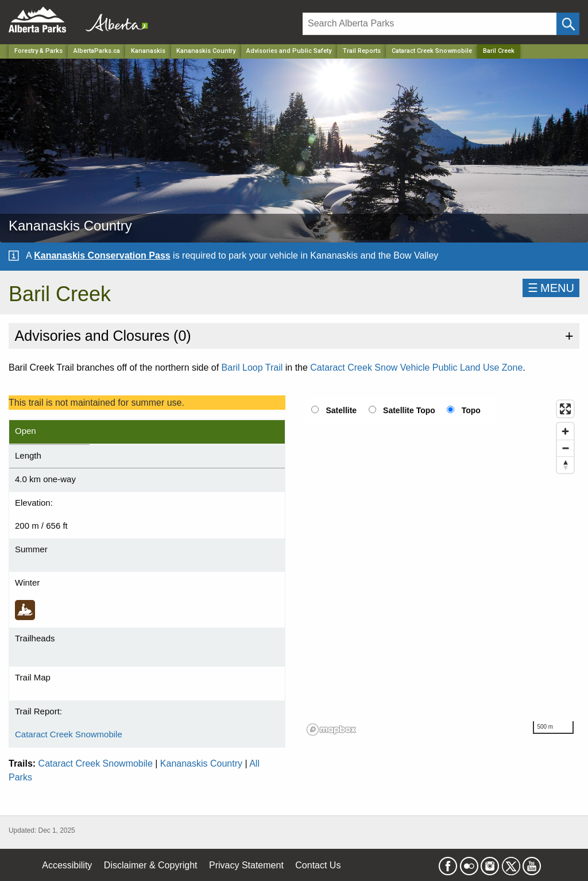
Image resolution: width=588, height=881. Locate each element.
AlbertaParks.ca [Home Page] (97, 51)
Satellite (341, 410)
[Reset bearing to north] (565, 465)
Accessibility (67, 865)
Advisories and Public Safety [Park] (289, 51)
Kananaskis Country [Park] (206, 51)
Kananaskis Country (201, 763)
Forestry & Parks (38, 51)
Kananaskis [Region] (148, 51)
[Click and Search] (568, 24)
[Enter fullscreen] (565, 409)
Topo (471, 410)
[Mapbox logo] (331, 730)
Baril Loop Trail (252, 368)
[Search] (430, 24)
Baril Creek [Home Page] (499, 51)
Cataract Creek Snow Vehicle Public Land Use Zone (416, 368)
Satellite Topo (409, 410)
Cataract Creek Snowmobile (432, 51)
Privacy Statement (246, 865)
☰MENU (551, 288)
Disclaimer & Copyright (151, 865)
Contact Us (318, 865)
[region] (441, 567)
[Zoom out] (565, 448)
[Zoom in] (565, 431)
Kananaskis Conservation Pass (102, 255)
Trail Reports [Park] (362, 51)
